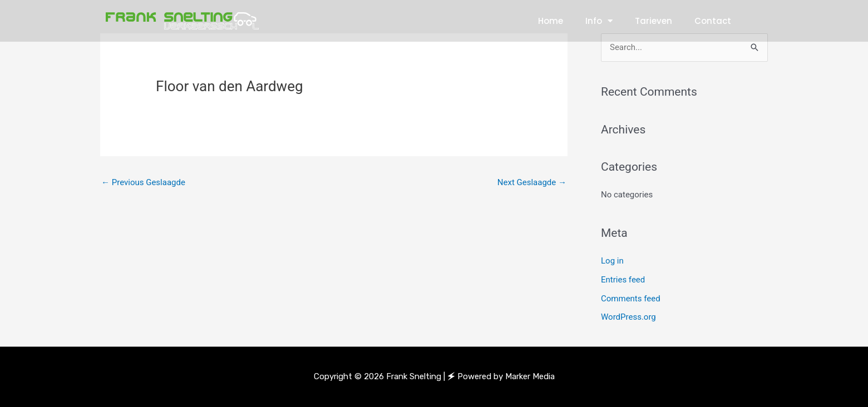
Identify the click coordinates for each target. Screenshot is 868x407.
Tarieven (654, 21)
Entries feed (623, 280)
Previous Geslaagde (143, 182)
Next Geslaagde (532, 182)
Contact (713, 21)
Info (599, 21)
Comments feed (631, 299)
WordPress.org (628, 317)
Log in (612, 261)
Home (551, 21)
